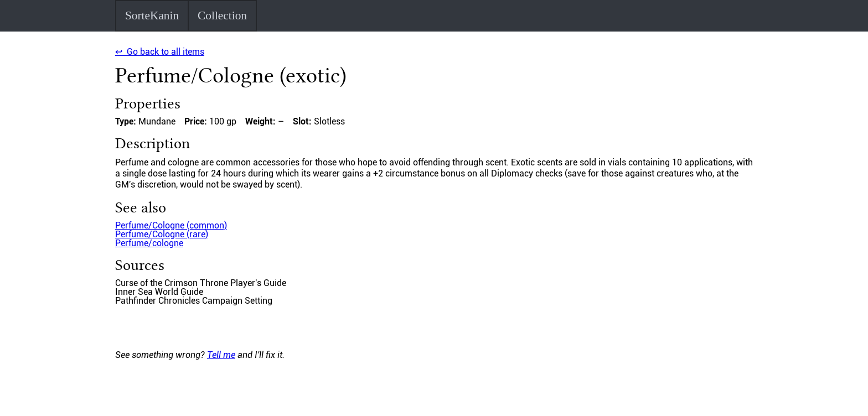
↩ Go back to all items (160, 52)
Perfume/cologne (149, 243)
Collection (222, 15)
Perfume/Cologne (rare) (162, 234)
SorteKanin (152, 15)
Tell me (221, 355)
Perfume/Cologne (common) (171, 225)
